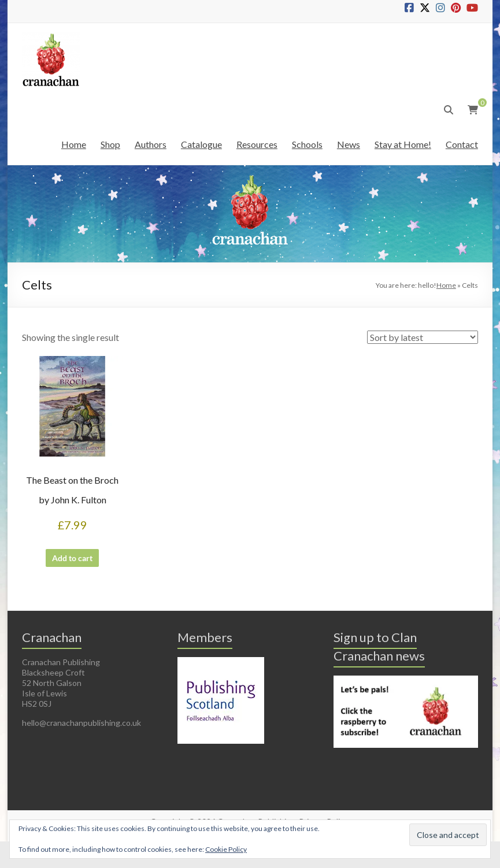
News (349, 144)
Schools (307, 144)
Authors (151, 144)
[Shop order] (423, 337)
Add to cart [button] (73, 563)
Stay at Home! (403, 144)
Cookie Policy (226, 849)
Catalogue (201, 144)
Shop (110, 144)
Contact (462, 144)
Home (74, 144)
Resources (257, 144)
